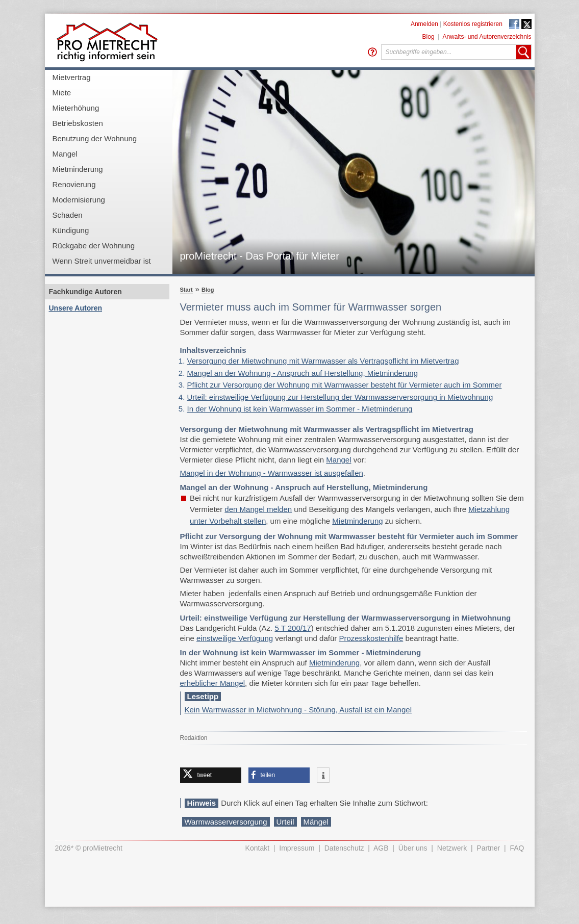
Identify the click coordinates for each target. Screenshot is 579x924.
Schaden (68, 215)
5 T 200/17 (293, 628)
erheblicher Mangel (213, 683)
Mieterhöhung (76, 108)
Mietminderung (78, 169)
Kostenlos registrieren (473, 24)
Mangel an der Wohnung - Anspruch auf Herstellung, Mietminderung (303, 373)
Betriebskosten (78, 123)
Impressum (297, 848)
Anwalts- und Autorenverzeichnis (487, 37)
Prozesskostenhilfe (371, 638)
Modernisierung (79, 200)
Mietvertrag (72, 77)
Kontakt (257, 848)
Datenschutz (344, 848)
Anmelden (424, 24)
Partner (488, 848)
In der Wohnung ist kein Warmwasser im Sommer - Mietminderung (300, 409)
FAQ (517, 848)
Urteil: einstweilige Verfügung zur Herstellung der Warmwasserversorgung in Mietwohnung (340, 397)
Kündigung (71, 230)
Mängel (316, 822)
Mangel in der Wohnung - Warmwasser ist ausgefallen (272, 473)
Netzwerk (452, 848)
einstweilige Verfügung (235, 638)
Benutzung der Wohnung (95, 138)
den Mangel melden (258, 509)
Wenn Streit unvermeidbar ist (102, 261)
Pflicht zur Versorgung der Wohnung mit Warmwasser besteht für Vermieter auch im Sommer (345, 385)
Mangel (65, 154)
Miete (62, 93)
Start (186, 290)
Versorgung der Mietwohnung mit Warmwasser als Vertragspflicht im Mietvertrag (323, 361)
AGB (381, 848)
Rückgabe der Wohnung (94, 246)
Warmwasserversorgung (226, 822)
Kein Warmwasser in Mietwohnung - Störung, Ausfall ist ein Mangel (298, 710)
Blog (429, 37)
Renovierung (74, 184)
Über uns (413, 848)
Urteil (285, 822)
